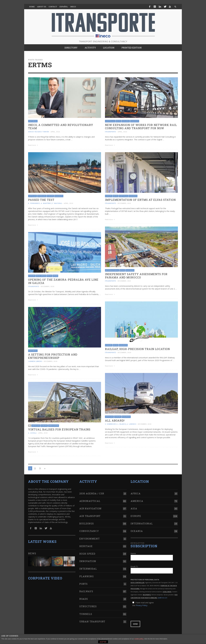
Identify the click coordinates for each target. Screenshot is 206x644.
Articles (33, 196)
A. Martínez (46, 203)
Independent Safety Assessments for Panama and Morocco (136, 275)
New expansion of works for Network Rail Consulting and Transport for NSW (141, 127)
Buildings (87, 521)
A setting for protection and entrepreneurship (53, 355)
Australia (110, 121)
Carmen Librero (35, 360)
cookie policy (139, 639)
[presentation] (151, 611)
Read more (33, 145)
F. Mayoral (57, 203)
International (112, 270)
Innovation (54, 424)
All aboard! (115, 419)
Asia (134, 506)
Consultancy (89, 528)
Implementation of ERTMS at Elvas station (140, 199)
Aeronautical (90, 498)
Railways (135, 121)
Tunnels (86, 611)
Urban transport (92, 619)
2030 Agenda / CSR (92, 491)
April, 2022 (55, 132)
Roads (84, 596)
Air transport (90, 513)
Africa (136, 491)
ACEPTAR (103, 642)
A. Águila (32, 432)
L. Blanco (122, 423)
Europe (50, 196)
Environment (90, 536)
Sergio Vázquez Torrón (38, 132)
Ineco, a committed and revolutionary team (61, 127)
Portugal (123, 196)
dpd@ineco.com (163, 595)
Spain (55, 275)
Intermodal (88, 566)
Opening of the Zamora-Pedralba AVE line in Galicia (63, 281)
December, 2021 (124, 203)
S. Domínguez (111, 423)
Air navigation (90, 506)
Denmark (42, 196)
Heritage (86, 544)
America (137, 498)
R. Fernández (34, 203)
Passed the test (41, 199)
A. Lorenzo (131, 423)
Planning (87, 574)
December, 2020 (48, 286)
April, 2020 (43, 432)
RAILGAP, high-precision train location (137, 348)
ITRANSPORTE (110, 132)
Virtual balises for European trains (59, 428)
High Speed (41, 275)
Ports (83, 581)
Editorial (33, 121)
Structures (88, 604)
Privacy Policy (141, 603)
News (118, 121)
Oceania (126, 121)
